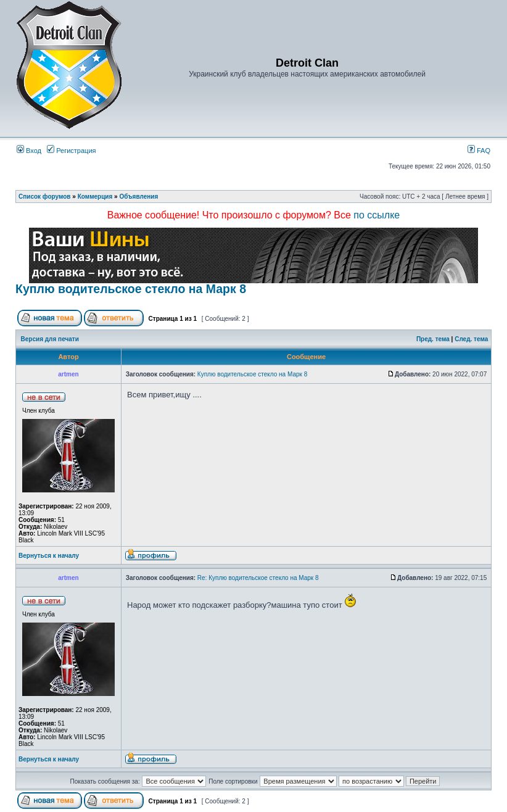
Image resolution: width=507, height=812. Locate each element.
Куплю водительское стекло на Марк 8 (131, 289)
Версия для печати (50, 339)
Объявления (138, 197)
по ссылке (377, 215)
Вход (29, 151)
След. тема (471, 339)
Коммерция (95, 197)
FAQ (479, 151)
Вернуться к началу (49, 556)
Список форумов (45, 197)
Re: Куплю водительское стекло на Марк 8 (258, 578)
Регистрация (71, 151)
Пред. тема (433, 339)
